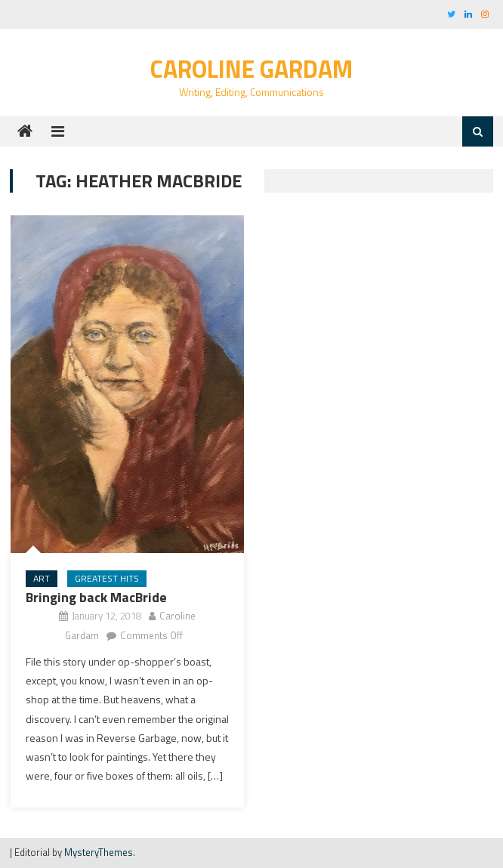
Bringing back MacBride (96, 597)
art (42, 578)
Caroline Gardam (251, 69)
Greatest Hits (107, 578)
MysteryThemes (99, 852)
